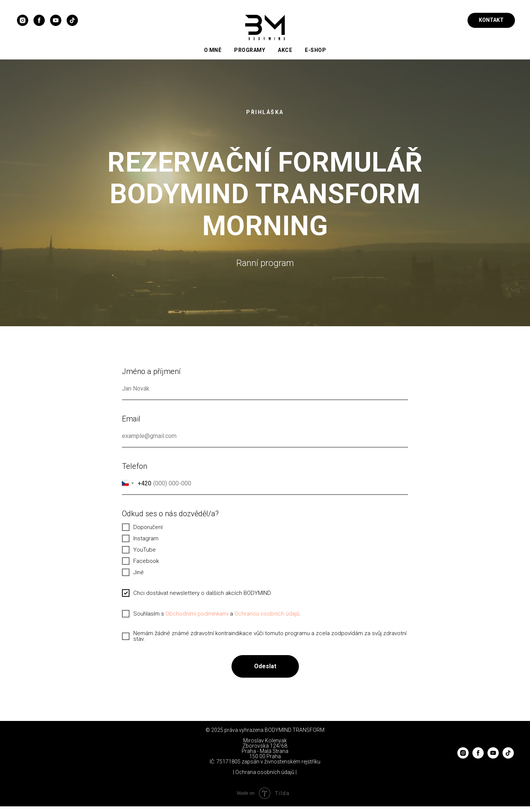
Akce (285, 50)
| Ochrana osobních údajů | (265, 772)
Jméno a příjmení (151, 371)
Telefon (135, 466)
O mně (213, 50)
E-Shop (315, 50)
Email (131, 419)
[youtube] (56, 20)
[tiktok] (72, 20)
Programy (250, 50)
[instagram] (23, 20)
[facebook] (39, 20)
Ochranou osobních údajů (267, 614)
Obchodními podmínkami (197, 614)
